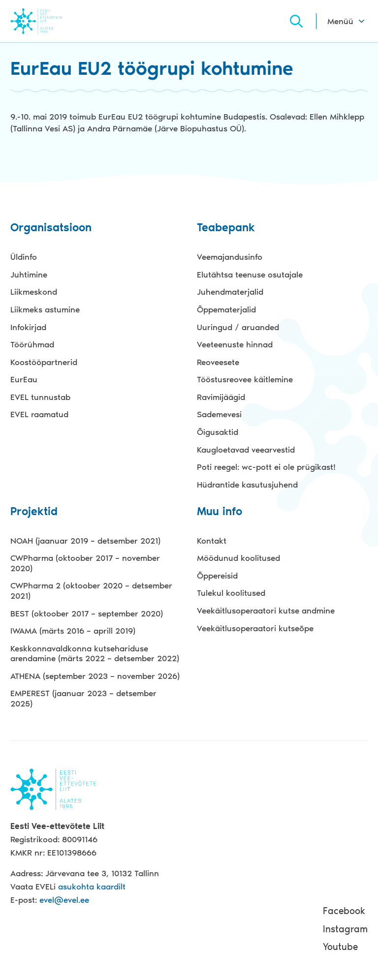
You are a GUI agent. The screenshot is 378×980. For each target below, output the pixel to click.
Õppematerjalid (226, 309)
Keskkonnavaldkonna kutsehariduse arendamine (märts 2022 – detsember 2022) (95, 654)
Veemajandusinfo (230, 257)
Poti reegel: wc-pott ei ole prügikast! (266, 467)
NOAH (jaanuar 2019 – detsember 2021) (85, 541)
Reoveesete (218, 362)
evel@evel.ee (64, 900)
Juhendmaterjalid (230, 292)
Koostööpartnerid (44, 362)
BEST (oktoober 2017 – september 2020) (87, 613)
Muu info (220, 512)
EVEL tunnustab (40, 397)
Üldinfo (24, 257)
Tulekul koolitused (231, 593)
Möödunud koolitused (238, 558)
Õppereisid (217, 576)
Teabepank (226, 228)
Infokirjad (28, 327)
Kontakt (212, 541)
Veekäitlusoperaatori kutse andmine (266, 611)
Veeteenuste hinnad (235, 344)
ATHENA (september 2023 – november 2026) (95, 676)
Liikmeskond (34, 292)
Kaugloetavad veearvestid (246, 450)
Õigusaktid (218, 432)
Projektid (34, 512)
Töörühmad (32, 344)
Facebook (344, 911)
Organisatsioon (51, 228)
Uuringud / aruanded (238, 327)
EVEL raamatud (39, 414)
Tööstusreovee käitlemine (245, 379)
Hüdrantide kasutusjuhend (247, 485)
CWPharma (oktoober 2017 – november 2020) (85, 563)
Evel (50, 21)
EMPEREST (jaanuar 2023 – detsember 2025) (83, 698)
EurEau (24, 379)
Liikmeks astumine (45, 309)
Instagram (345, 929)
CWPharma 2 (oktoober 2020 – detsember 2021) (91, 591)
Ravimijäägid (221, 397)
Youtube (340, 947)
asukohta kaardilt (92, 887)
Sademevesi (219, 414)
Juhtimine (29, 275)
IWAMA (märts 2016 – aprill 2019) (73, 631)
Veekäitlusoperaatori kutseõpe (255, 628)
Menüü (340, 21)
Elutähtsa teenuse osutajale (250, 275)
